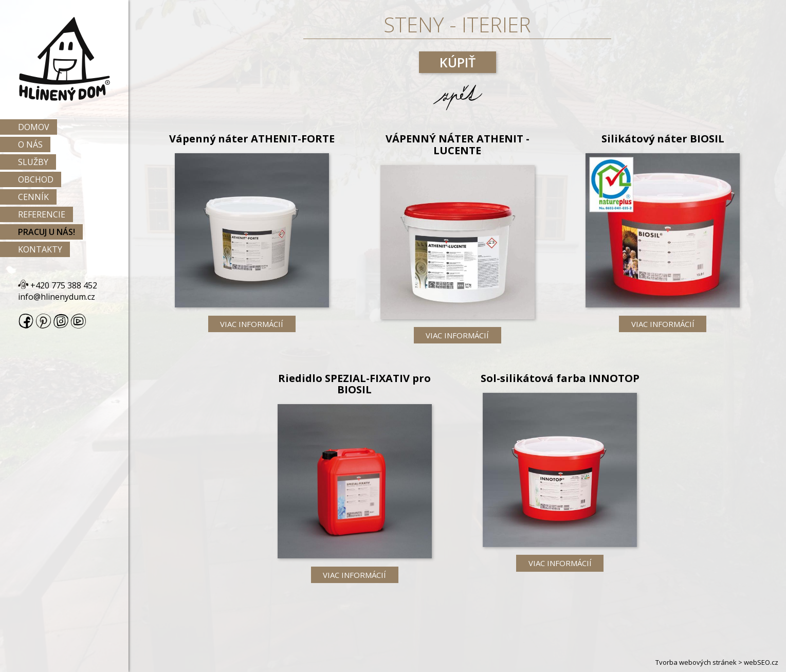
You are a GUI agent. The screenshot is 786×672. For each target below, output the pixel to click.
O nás (30, 144)
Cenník (33, 197)
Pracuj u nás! (47, 232)
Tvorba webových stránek (696, 662)
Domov (34, 127)
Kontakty (40, 249)
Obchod (36, 179)
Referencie (42, 214)
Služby (33, 162)
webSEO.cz (761, 662)
